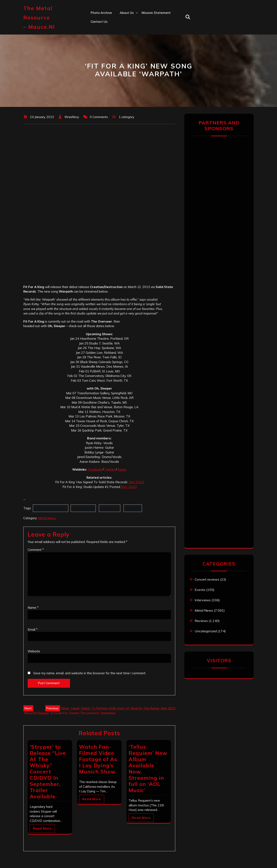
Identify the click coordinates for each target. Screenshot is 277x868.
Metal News (47, 518)
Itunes (122, 469)
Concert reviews (207, 579)
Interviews (203, 600)
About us (127, 13)
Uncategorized (206, 631)
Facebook (95, 469)
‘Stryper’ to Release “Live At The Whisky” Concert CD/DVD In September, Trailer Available (48, 772)
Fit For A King (83, 508)
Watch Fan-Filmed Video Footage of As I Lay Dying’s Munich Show (98, 759)
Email (33, 629)
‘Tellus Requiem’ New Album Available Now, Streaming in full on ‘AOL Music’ (148, 768)
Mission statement (156, 13)
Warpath (133, 508)
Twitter (110, 469)
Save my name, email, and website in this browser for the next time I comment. (90, 673)
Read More (42, 828)
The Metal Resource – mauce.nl (39, 17)
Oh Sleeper (110, 508)
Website (34, 651)
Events (200, 590)
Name (33, 608)
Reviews (201, 621)
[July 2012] (136, 482)
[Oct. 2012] (129, 487)
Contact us (99, 22)
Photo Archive (101, 13)
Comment (36, 550)
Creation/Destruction (51, 508)
